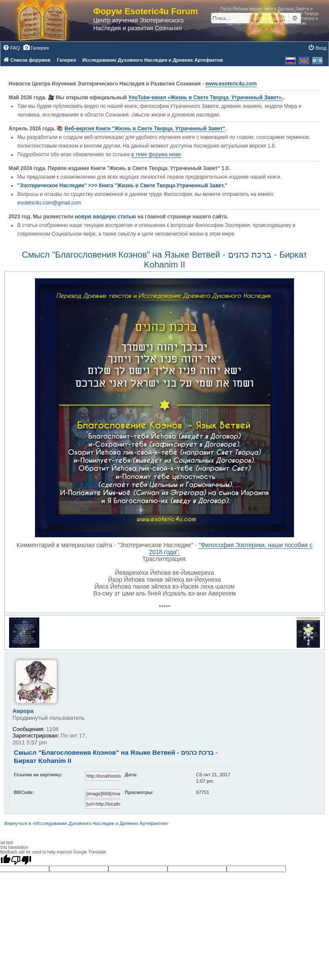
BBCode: (24, 792)
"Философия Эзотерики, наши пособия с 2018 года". (231, 548)
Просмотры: (139, 792)
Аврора (23, 711)
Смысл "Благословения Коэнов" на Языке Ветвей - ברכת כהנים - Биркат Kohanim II (165, 260)
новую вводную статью (106, 217)
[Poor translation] (21, 860)
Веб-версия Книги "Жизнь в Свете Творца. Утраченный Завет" (145, 129)
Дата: (131, 775)
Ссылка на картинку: (38, 775)
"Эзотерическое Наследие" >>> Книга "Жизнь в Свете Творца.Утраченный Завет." (122, 186)
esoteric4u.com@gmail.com (49, 203)
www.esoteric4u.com (231, 84)
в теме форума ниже (156, 154)
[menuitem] (11, 48)
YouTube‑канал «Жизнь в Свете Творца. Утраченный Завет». (206, 98)
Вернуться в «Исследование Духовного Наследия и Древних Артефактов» (86, 823)
